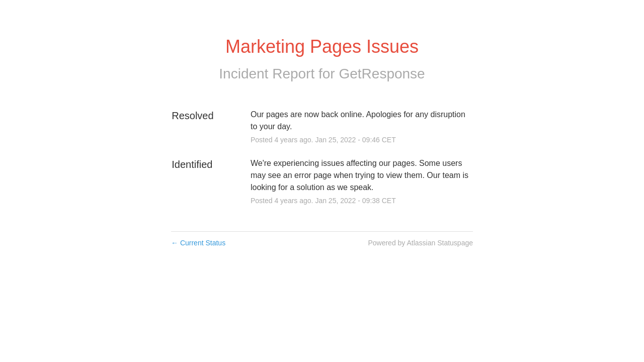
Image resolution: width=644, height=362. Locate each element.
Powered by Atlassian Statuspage (420, 243)
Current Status (198, 243)
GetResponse (382, 74)
